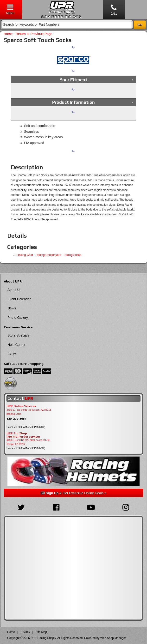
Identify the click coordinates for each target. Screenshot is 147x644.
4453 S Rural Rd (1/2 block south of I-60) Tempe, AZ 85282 (28, 442)
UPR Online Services (21, 406)
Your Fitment (73, 80)
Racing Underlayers (48, 255)
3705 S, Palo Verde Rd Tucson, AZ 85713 (29, 410)
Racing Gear (25, 255)
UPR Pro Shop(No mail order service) (23, 435)
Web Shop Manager (113, 638)
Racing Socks (72, 255)
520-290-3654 (16, 418)
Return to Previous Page (34, 34)
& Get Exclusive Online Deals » (73, 493)
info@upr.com (14, 414)
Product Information (73, 102)
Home (8, 34)
